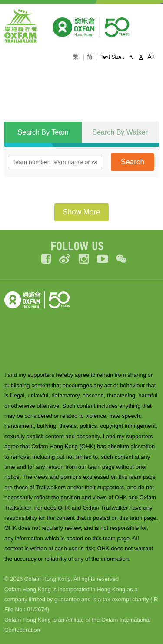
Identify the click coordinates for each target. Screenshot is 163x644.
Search (133, 162)
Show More (82, 212)
